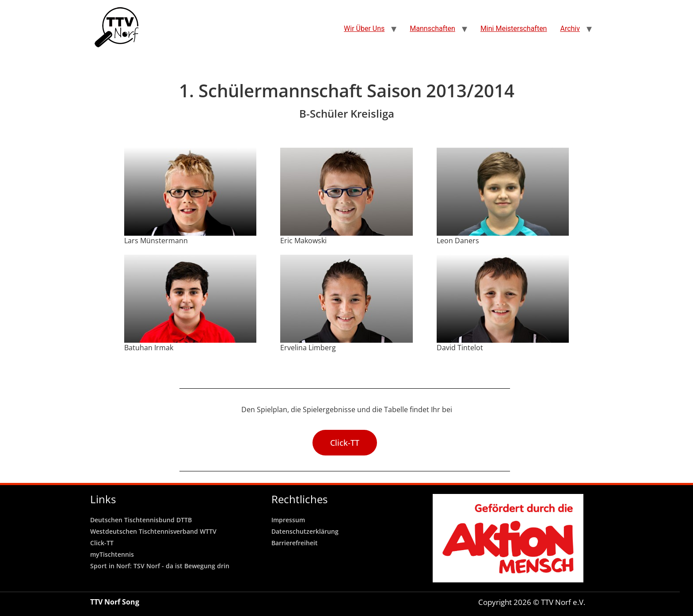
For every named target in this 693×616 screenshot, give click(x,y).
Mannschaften (432, 29)
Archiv (570, 29)
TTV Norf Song (115, 602)
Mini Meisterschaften (514, 29)
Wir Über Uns (364, 29)
